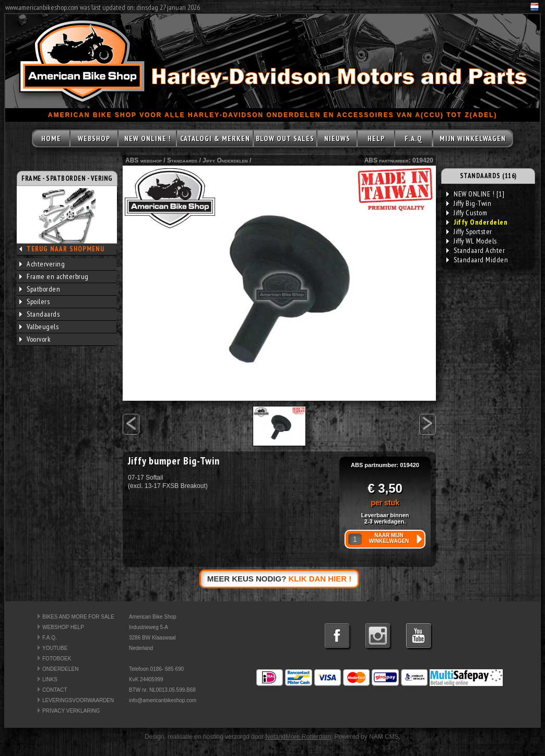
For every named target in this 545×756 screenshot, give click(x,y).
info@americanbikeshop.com (163, 700)
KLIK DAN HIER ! (320, 579)
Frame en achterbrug (54, 276)
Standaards (39, 314)
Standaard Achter (476, 250)
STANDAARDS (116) (488, 176)
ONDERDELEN (60, 669)
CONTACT (55, 690)
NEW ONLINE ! (147, 138)
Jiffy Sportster (469, 231)
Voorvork (35, 339)
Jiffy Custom (467, 213)
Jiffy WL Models (472, 241)
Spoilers (34, 301)
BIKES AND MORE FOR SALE (78, 617)
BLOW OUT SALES (285, 138)
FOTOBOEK (57, 659)
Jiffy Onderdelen (225, 160)
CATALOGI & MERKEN (215, 138)
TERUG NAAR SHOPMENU (66, 249)
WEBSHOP (94, 138)
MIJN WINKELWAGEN (473, 138)
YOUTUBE (55, 648)
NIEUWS (337, 138)
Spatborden (40, 289)
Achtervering (42, 264)
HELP (376, 138)
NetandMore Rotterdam (298, 737)
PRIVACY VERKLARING (71, 711)
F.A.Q (413, 138)
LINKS (50, 679)
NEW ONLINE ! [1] (475, 194)
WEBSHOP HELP (63, 627)
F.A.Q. (50, 638)
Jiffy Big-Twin (469, 203)
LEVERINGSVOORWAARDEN (78, 700)
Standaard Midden (477, 260)
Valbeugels (39, 327)
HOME (51, 138)
